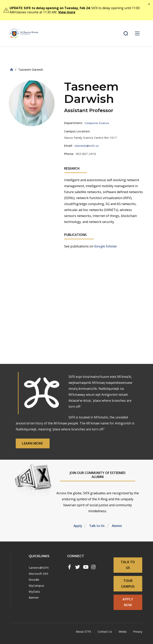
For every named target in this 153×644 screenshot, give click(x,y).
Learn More (36, 446)
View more (67, 12)
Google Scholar (107, 246)
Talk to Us (96, 529)
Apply (77, 529)
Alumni (117, 529)
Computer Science (98, 123)
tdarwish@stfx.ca (88, 146)
